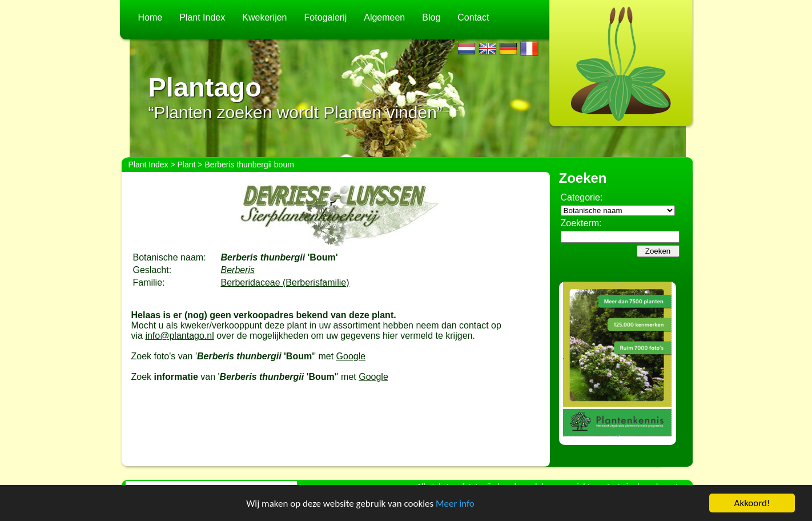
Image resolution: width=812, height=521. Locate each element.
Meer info (455, 504)
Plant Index (202, 17)
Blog (431, 17)
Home (150, 17)
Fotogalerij (326, 17)
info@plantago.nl (179, 336)
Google (351, 356)
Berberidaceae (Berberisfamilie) (285, 282)
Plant (187, 165)
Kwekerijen (264, 17)
